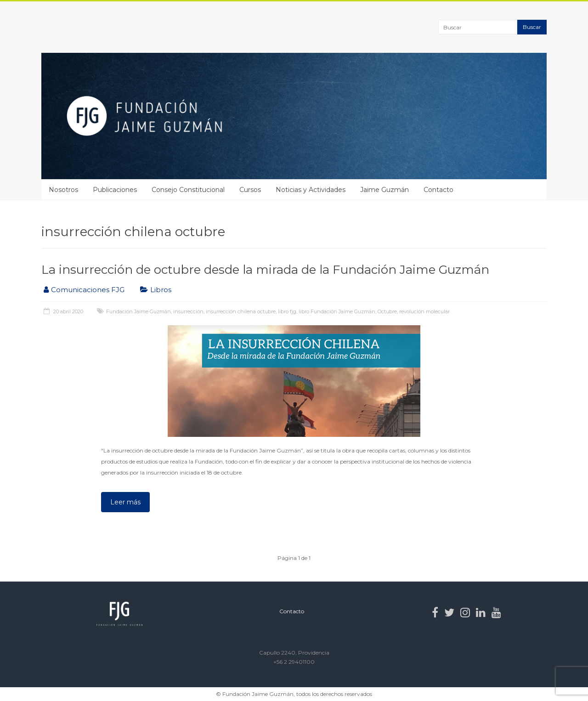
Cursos (250, 190)
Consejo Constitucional (188, 190)
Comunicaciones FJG (88, 290)
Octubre (387, 311)
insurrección (188, 311)
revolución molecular (424, 311)
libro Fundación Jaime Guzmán (337, 311)
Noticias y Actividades (311, 190)
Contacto (438, 190)
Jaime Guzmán (384, 190)
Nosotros (63, 190)
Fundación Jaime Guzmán (139, 311)
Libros (161, 290)
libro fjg (287, 311)
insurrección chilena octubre (241, 311)
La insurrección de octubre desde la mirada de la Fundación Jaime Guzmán (265, 270)
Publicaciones (115, 190)
